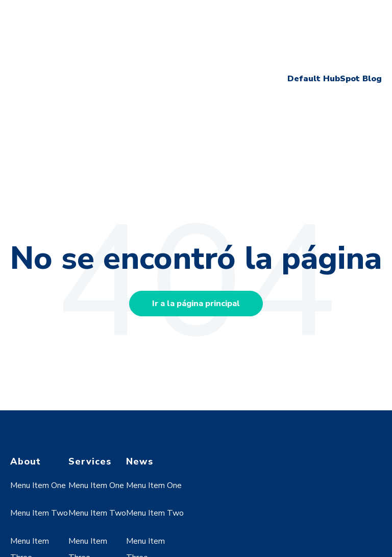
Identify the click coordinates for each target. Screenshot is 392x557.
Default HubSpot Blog (335, 38)
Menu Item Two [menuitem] (39, 433)
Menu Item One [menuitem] (38, 406)
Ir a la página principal (196, 223)
